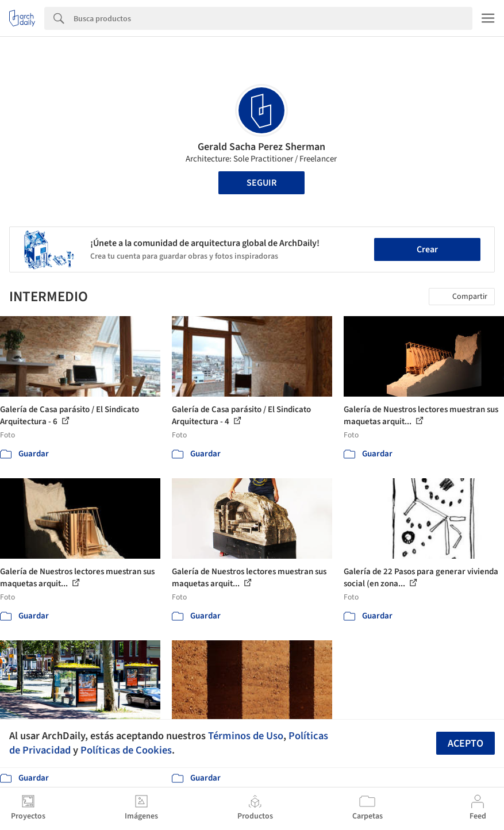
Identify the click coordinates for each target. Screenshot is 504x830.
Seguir (261, 183)
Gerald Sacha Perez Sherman (261, 147)
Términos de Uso (246, 736)
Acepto (465, 743)
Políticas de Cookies (126, 750)
